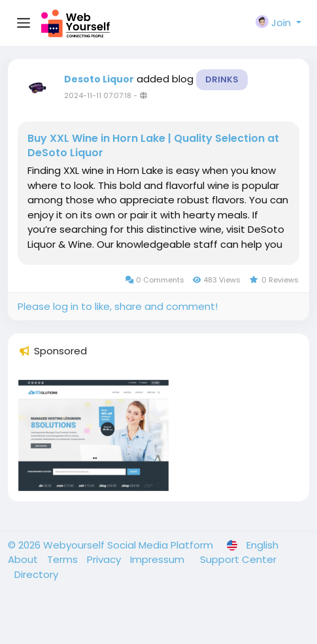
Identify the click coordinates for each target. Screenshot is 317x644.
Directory (36, 574)
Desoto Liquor (99, 79)
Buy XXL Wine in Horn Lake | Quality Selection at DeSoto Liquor (153, 146)
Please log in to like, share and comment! (118, 306)
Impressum (158, 559)
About (24, 559)
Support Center (238, 559)
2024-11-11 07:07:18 (98, 95)
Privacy (105, 559)
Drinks (222, 79)
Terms (64, 559)
